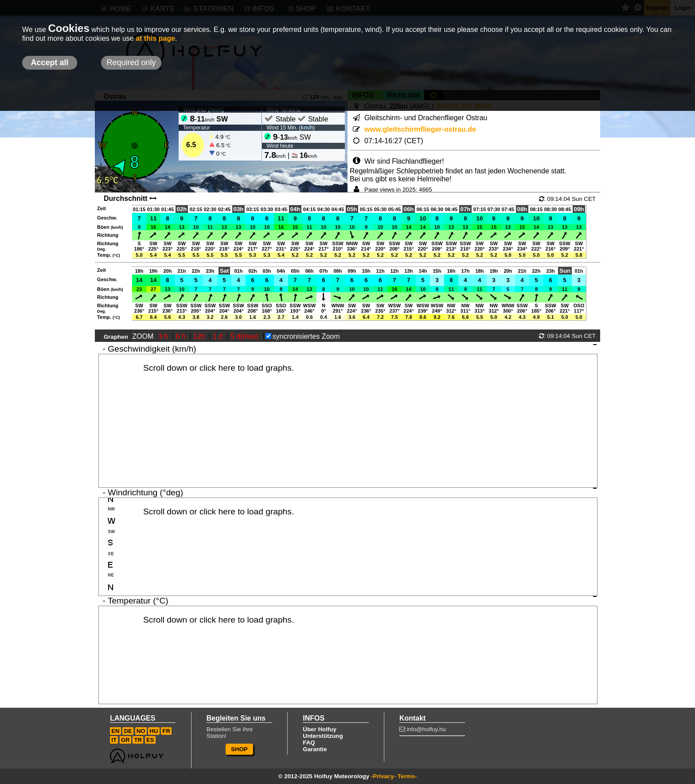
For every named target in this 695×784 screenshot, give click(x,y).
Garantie (315, 749)
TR (138, 740)
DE (128, 731)
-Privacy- (383, 776)
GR (125, 740)
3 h (164, 336)
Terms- (407, 776)
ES (150, 740)
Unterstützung (323, 736)
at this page (155, 38)
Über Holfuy (320, 729)
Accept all (49, 63)
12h (200, 336)
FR (166, 731)
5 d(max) (246, 336)
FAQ (309, 743)
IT (114, 740)
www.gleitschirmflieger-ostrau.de (420, 129)
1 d (219, 336)
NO (141, 731)
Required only (131, 63)
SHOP (239, 749)
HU (154, 731)
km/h (307, 128)
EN (115, 731)
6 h (182, 336)
